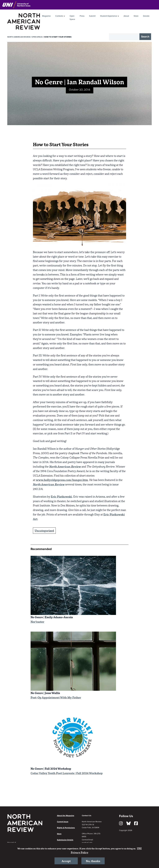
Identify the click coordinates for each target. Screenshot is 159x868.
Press (82, 16)
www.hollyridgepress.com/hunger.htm (62, 480)
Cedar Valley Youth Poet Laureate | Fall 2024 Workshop (67, 773)
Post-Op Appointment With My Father (56, 697)
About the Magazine (66, 815)
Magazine (46, 16)
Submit (92, 16)
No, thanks (93, 861)
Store (136, 16)
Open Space (72, 18)
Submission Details (65, 840)
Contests (59, 16)
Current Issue (63, 822)
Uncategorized (44, 530)
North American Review (19, 37)
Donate (146, 16)
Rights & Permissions (66, 828)
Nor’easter (37, 622)
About (126, 16)
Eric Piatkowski (61, 496)
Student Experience (109, 16)
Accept (66, 861)
